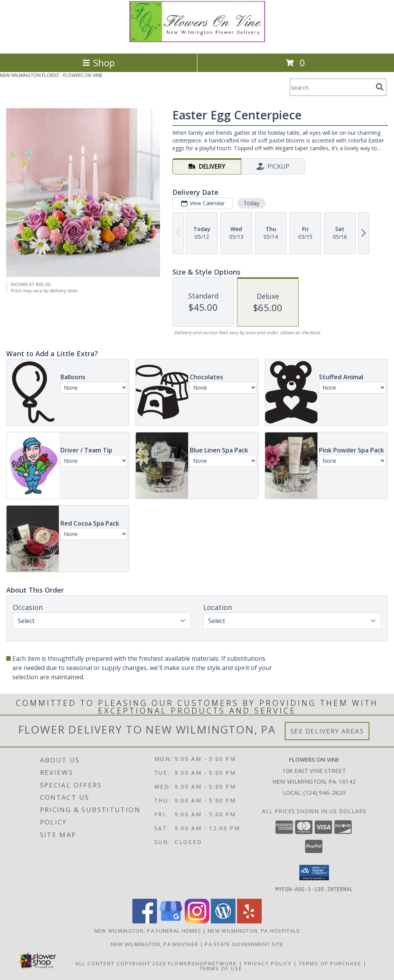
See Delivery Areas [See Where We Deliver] (327, 731)
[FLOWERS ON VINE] (197, 42)
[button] (314, 873)
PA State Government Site (244, 944)
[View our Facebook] (145, 921)
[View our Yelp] (249, 921)
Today (251, 203)
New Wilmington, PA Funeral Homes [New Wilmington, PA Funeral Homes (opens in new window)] (148, 930)
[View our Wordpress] (223, 921)
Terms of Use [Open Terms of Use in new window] (221, 968)
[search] (380, 87)
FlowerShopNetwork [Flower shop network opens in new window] (203, 963)
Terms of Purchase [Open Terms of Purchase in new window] (330, 963)
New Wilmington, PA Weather (155, 944)
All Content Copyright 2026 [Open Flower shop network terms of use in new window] (121, 963)
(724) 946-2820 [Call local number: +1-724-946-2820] (324, 792)
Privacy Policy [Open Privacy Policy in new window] (268, 963)
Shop (98, 63)
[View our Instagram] (197, 921)
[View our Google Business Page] (171, 921)
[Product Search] (331, 87)
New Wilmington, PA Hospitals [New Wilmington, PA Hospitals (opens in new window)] (254, 930)
